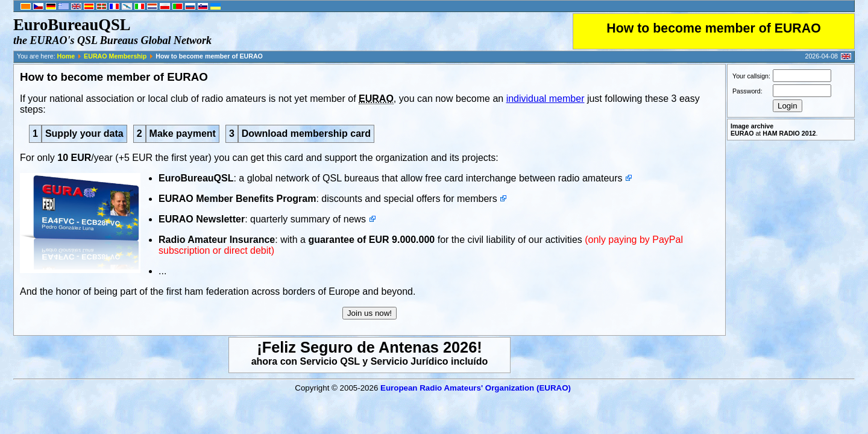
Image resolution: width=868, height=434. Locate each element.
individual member (546, 99)
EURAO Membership (115, 56)
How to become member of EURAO (714, 28)
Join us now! (370, 313)
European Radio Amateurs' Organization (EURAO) (476, 388)
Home (66, 56)
